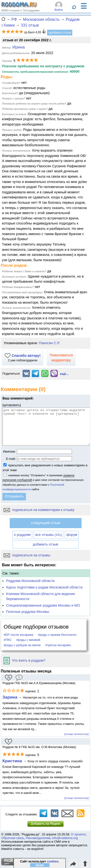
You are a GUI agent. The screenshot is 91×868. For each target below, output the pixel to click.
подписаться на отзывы (27, 555)
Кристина (12, 761)
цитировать (12, 405)
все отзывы (49, 535)
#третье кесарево (58, 645)
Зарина (10, 697)
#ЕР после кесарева (18, 635)
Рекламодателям (38, 838)
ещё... (64, 374)
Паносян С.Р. (49, 343)
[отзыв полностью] (77, 734)
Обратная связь (13, 838)
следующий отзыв (45, 523)
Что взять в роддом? (25, 660)
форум (72, 535)
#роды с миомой (28, 640)
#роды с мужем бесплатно (57, 635)
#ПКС (8, 640)
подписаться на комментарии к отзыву (39, 510)
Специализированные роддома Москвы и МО (43, 605)
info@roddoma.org (65, 838)
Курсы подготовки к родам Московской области (44, 587)
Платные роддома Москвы (28, 612)
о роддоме (22, 535)
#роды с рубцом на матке (22, 645)
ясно (40, 865)
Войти (59, 10)
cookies (53, 861)
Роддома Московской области (30, 581)
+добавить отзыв (60, 33)
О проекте (78, 834)
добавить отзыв (45, 544)
